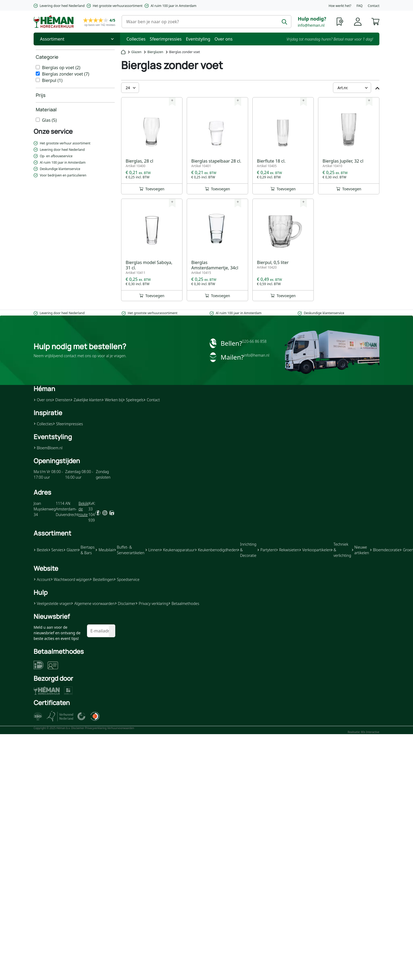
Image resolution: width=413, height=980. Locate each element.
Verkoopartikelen (315, 550)
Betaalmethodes (184, 603)
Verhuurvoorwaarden (121, 728)
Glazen (136, 52)
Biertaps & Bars (86, 550)
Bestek (41, 550)
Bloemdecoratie (385, 550)
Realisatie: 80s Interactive (364, 732)
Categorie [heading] (47, 57)
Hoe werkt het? (340, 6)
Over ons (224, 39)
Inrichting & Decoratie (247, 550)
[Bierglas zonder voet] (38, 74)
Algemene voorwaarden (93, 603)
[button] (375, 21)
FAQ (360, 6)
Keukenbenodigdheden (216, 550)
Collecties (136, 39)
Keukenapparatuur (177, 550)
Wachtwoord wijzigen (70, 579)
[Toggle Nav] (77, 39)
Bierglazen (155, 52)
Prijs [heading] (41, 95)
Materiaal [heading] (46, 109)
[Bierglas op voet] (38, 67)
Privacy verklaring (152, 603)
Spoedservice (126, 579)
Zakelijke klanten (86, 400)
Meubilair (105, 550)
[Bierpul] (38, 80)
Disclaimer (125, 603)
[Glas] (38, 120)
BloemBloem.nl (48, 448)
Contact (374, 6)
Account (42, 579)
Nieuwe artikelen (360, 550)
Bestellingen (102, 579)
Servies (56, 550)
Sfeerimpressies (166, 39)
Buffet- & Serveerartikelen (129, 550)
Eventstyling (198, 39)
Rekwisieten (287, 550)
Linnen (152, 550)
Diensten (61, 400)
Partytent (267, 550)
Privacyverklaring (96, 728)
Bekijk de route (83, 509)
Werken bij (112, 400)
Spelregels (133, 400)
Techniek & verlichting (341, 550)
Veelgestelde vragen (52, 603)
